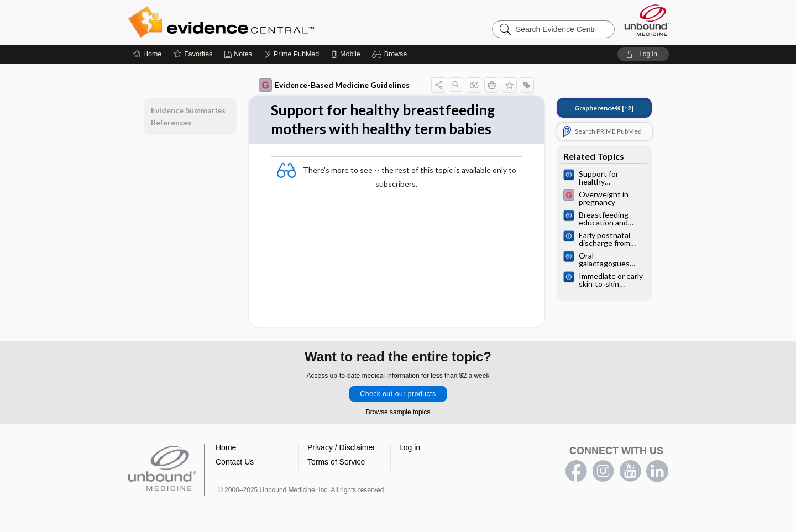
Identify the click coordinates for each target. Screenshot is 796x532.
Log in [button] (410, 447)
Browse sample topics (398, 412)
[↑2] (604, 108)
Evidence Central (265, 22)
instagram (603, 471)
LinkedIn (657, 471)
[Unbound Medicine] (647, 20)
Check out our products (398, 394)
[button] (391, 54)
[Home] (147, 54)
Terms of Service (336, 462)
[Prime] (291, 54)
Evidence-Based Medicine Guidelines (334, 85)
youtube (630, 471)
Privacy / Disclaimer (341, 447)
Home (226, 447)
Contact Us (235, 462)
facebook (576, 471)
